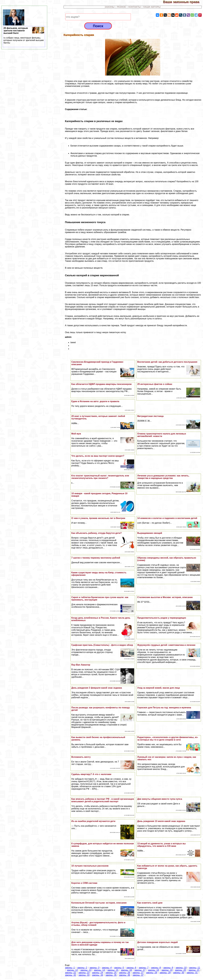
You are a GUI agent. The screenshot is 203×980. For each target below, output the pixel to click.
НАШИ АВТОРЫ (152, 7)
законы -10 (181, 968)
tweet (73, 342)
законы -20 (180, 970)
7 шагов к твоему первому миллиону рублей (96, 558)
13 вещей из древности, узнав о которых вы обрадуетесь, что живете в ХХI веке (161, 845)
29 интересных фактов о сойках (155, 384)
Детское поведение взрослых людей (157, 942)
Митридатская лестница (150, 416)
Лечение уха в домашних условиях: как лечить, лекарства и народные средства (163, 477)
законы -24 (98, 973)
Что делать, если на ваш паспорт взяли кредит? (98, 456)
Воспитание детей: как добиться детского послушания (167, 362)
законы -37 (138, 975)
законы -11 (195, 968)
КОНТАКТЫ (135, 7)
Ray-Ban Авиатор (81, 665)
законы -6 (131, 968)
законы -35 (111, 975)
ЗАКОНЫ (110, 7)
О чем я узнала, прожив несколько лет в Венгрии (98, 518)
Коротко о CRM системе (84, 883)
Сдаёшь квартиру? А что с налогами (91, 774)
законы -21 (194, 970)
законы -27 (138, 973)
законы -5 (119, 968)
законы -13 (86, 970)
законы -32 (70, 975)
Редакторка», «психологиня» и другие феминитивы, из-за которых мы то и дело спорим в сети (168, 738)
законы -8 (156, 968)
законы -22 (70, 973)
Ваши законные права (183, 2)
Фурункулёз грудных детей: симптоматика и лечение (166, 645)
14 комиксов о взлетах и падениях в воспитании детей (167, 518)
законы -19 (167, 970)
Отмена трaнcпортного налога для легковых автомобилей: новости (162, 435)
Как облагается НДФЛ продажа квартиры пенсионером (101, 384)
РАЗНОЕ (121, 7)
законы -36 (125, 975)
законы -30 (179, 973)
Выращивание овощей (150, 533)
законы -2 (82, 968)
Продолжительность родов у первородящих (162, 618)
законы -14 (99, 970)
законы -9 (168, 968)
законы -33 (84, 975)
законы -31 (192, 973)
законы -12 (72, 970)
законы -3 (94, 968)
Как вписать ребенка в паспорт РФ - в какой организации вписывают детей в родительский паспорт (103, 800)
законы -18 (153, 970)
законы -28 (152, 973)
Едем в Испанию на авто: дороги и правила (95, 401)
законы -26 (125, 973)
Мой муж (76, 434)
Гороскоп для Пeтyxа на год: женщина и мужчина (164, 708)
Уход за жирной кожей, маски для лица (159, 688)
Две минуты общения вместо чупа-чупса (160, 799)
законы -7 (144, 968)
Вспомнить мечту (81, 757)
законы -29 (165, 973)
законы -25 (111, 973)
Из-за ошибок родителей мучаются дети (93, 821)
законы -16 (126, 970)
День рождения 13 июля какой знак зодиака (161, 821)
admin (68, 337)
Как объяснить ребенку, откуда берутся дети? (96, 533)
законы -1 (70, 968)
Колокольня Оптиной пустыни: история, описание (99, 903)
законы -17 (140, 970)
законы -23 (84, 973)
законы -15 (113, 970)
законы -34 (98, 975)
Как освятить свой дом (150, 903)
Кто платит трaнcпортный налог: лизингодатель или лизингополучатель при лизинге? (100, 477)
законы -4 (107, 968)
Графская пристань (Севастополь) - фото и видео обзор (102, 645)
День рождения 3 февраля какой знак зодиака (97, 688)
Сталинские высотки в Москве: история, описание (165, 597)
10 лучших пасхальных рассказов (90, 866)
